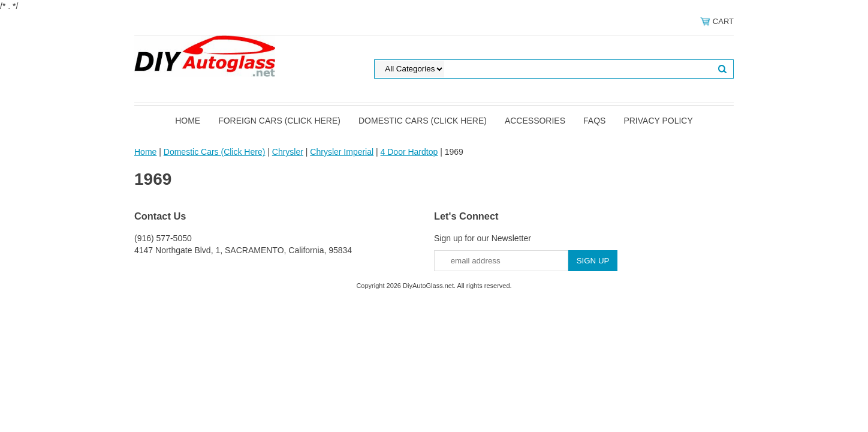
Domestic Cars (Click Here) (423, 121)
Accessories (535, 121)
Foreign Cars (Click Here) (279, 121)
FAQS (594, 121)
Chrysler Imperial (342, 152)
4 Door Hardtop (409, 152)
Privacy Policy (658, 121)
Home (188, 121)
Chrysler (288, 152)
